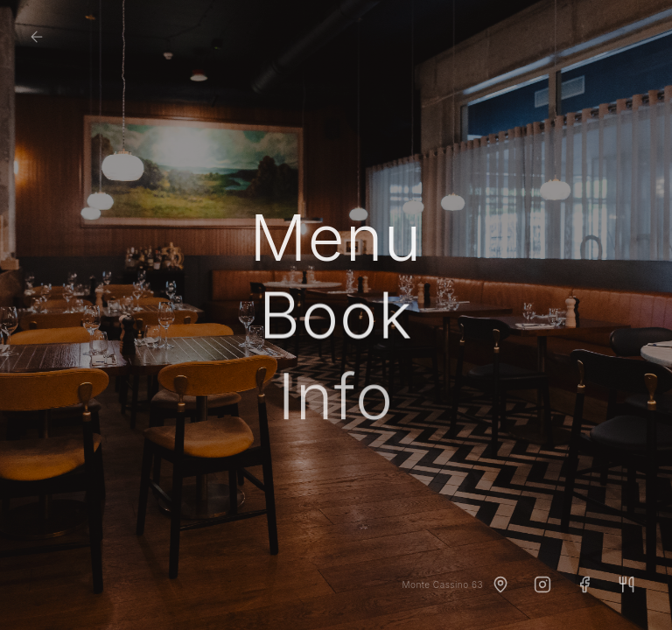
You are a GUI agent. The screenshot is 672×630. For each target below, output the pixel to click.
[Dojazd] (500, 584)
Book (336, 317)
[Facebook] (584, 584)
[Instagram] (542, 584)
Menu (336, 238)
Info (336, 399)
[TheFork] (626, 584)
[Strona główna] (37, 37)
